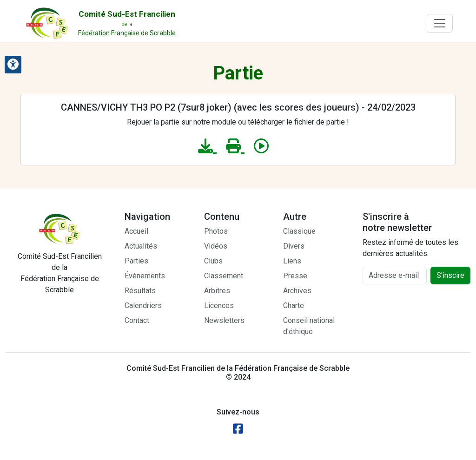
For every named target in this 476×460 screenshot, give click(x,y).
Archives (297, 291)
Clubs (213, 261)
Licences (219, 306)
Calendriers (143, 306)
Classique (299, 231)
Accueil (136, 231)
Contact (137, 320)
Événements (145, 276)
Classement (224, 276)
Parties (136, 261)
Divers (294, 246)
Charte (294, 306)
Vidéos (216, 246)
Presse (295, 276)
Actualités (141, 246)
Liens (292, 261)
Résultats (140, 291)
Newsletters (224, 320)
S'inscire (450, 275)
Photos (216, 231)
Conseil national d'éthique (309, 326)
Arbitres (217, 291)
